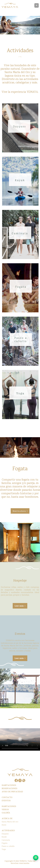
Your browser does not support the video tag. (20, 739)
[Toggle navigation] (37, 5)
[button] (20, 511)
